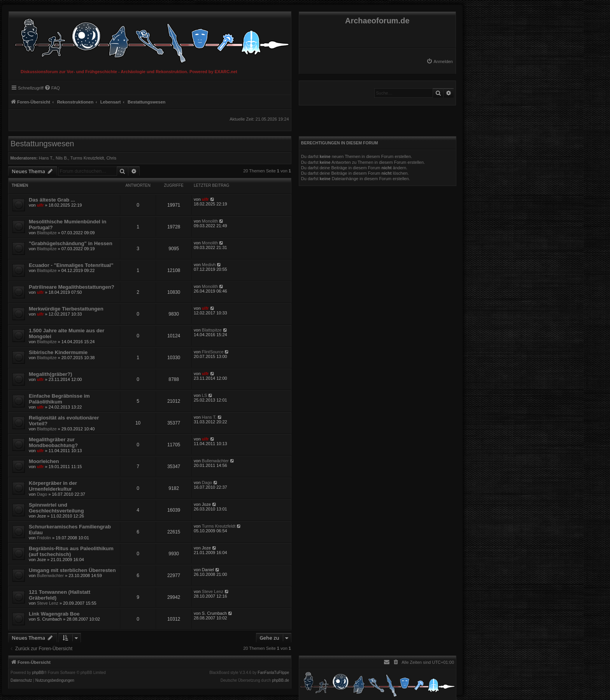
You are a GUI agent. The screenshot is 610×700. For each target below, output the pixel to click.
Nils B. (62, 158)
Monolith (210, 221)
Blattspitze (47, 233)
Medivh (209, 265)
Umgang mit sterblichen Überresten (72, 570)
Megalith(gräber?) (50, 374)
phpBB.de (280, 681)
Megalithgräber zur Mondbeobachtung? (53, 442)
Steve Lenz (48, 603)
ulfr (40, 205)
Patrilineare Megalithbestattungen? (72, 287)
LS (204, 395)
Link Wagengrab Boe (54, 614)
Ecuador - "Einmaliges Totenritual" (71, 265)
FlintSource (213, 352)
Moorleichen (44, 461)
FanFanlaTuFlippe (273, 673)
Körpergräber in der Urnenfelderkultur (53, 486)
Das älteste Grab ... (52, 200)
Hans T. (46, 158)
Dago (42, 494)
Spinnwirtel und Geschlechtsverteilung (56, 508)
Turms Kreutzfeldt (87, 158)
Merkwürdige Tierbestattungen (66, 309)
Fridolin (44, 538)
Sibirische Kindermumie (58, 352)
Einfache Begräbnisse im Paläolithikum (59, 399)
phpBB (38, 673)
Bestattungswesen (42, 144)
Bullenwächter (215, 461)
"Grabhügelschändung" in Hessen (71, 243)
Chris (111, 158)
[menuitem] (440, 61)
